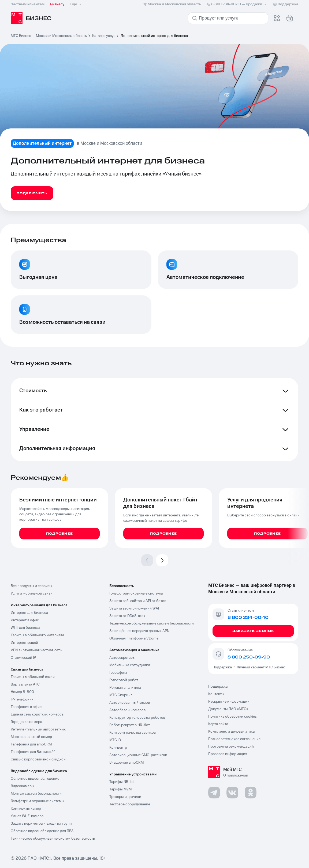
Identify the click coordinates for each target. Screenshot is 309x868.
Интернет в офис (25, 620)
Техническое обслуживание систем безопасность (53, 839)
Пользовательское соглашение (234, 739)
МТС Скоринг (121, 695)
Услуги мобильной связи (32, 593)
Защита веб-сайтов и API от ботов (138, 601)
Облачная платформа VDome (134, 638)
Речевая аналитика (125, 688)
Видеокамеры (23, 786)
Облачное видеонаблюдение (35, 779)
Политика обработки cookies (232, 717)
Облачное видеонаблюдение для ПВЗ (42, 831)
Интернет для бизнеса (29, 613)
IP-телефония (22, 699)
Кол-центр (118, 748)
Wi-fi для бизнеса (25, 628)
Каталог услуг (104, 36)
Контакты (216, 694)
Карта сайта (218, 724)
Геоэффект (118, 673)
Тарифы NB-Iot (122, 782)
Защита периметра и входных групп (41, 824)
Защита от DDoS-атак (127, 616)
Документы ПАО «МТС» (228, 709)
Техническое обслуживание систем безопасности (152, 623)
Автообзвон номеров (127, 710)
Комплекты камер (26, 809)
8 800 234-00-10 (237, 4)
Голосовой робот (124, 680)
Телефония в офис (26, 707)
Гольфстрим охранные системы (38, 801)
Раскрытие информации (229, 702)
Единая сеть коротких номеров (37, 714)
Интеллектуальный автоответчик (38, 729)
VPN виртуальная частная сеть (36, 650)
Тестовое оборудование (130, 804)
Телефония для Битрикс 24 (33, 752)
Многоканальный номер (31, 737)
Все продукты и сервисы (31, 586)
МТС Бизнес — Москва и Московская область (49, 36)
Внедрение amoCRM (126, 763)
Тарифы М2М (120, 789)
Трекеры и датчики (125, 797)
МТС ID (115, 740)
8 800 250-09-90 (249, 657)
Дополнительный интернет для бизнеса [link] (154, 36)
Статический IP (23, 658)
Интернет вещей (24, 643)
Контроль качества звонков (133, 733)
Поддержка (223, 667)
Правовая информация (228, 754)
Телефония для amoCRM (31, 744)
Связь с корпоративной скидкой (38, 759)
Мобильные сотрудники (130, 665)
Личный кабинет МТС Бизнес (261, 667)
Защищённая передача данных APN (139, 631)
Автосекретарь (122, 658)
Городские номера (26, 722)
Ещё (76, 4)
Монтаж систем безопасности (36, 794)
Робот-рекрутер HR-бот (130, 725)
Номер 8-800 (22, 692)
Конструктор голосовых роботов (137, 718)
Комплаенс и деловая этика (231, 732)
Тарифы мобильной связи (33, 677)
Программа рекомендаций (231, 747)
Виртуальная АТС (25, 684)
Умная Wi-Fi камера (27, 816)
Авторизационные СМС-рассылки (138, 755)
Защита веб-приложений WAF (135, 608)
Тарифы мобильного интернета (37, 635)
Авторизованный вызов (130, 703)
